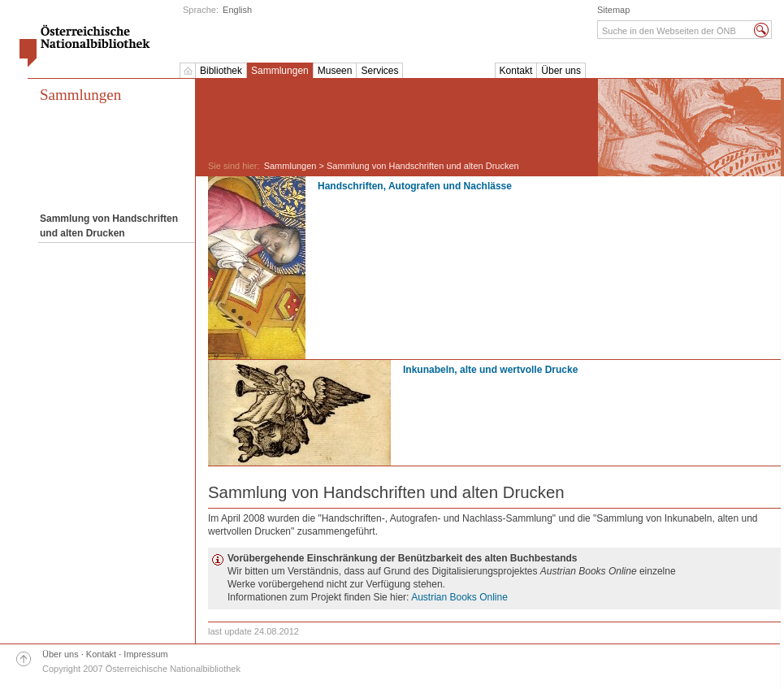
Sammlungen (280, 71)
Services (379, 71)
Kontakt (516, 71)
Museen (335, 71)
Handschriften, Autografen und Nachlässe (415, 186)
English (237, 10)
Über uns (561, 71)
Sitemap (613, 10)
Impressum (145, 654)
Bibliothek (221, 71)
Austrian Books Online (459, 597)
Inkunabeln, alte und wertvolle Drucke (490, 370)
